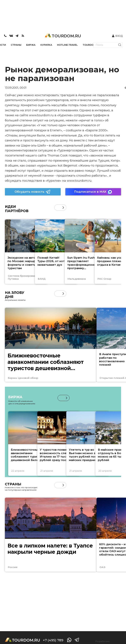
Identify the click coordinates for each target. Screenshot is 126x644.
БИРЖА (31, 45)
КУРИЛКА (46, 45)
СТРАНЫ (16, 45)
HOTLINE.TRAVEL (67, 45)
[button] (63, 208)
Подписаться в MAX (93, 192)
